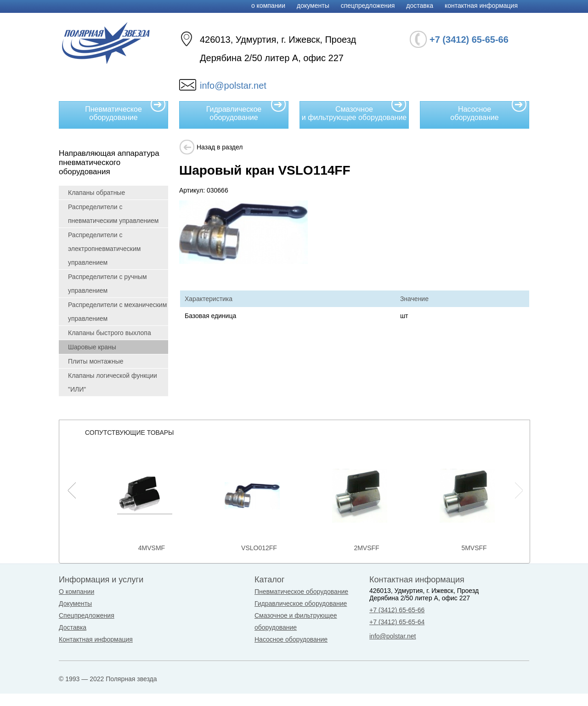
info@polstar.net (233, 85)
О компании (268, 6)
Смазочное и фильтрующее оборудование (354, 111)
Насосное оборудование (489, 111)
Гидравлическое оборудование (246, 111)
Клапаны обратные (96, 193)
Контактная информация (481, 6)
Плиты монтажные (96, 361)
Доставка (420, 6)
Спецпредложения (368, 6)
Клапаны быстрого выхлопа (110, 333)
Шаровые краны (92, 347)
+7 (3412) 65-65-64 (397, 622)
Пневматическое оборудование (125, 111)
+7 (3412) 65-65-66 (397, 610)
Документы (313, 6)
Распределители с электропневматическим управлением (104, 249)
